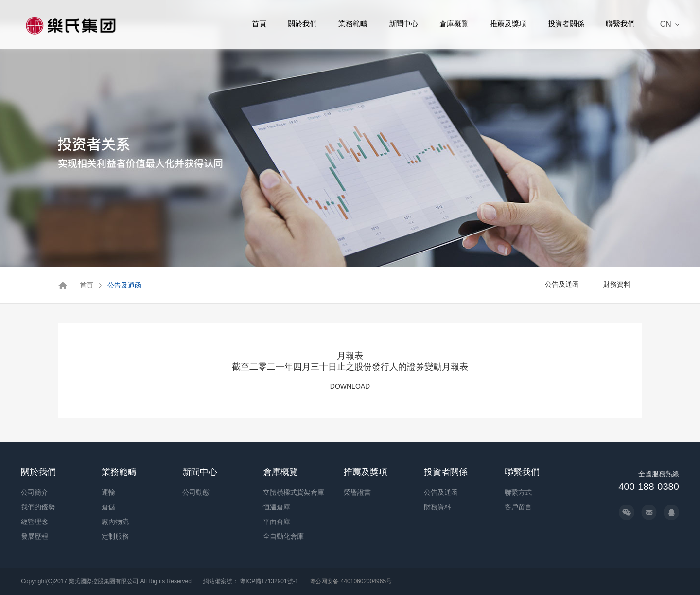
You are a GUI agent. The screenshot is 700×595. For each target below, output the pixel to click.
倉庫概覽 (454, 24)
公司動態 (196, 492)
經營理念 (35, 522)
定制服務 (115, 536)
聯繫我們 (620, 24)
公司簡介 (35, 492)
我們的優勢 (38, 507)
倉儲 (108, 507)
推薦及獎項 (508, 24)
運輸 (108, 492)
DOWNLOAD (350, 386)
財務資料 (617, 284)
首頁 (259, 24)
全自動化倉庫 (283, 536)
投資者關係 (566, 24)
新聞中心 (403, 24)
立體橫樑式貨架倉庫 (294, 492)
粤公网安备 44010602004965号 (351, 581)
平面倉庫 (277, 522)
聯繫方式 (518, 492)
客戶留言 (518, 507)
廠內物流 (115, 522)
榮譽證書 (357, 492)
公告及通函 (124, 285)
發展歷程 (35, 536)
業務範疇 (353, 24)
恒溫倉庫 (277, 507)
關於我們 (302, 24)
